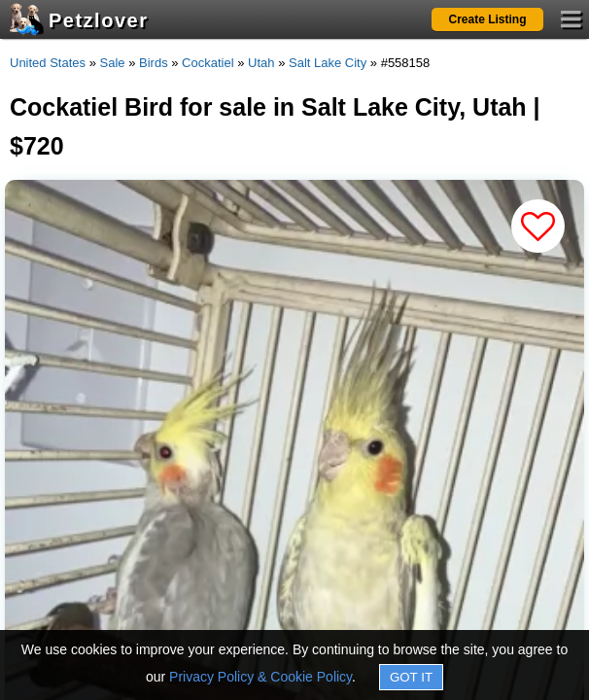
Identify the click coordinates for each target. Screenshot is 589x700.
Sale (113, 63)
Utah (261, 63)
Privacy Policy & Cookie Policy (260, 677)
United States (48, 63)
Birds (154, 63)
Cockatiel (208, 63)
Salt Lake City (328, 63)
